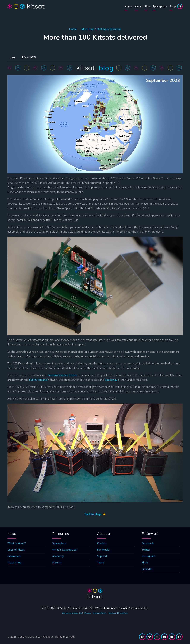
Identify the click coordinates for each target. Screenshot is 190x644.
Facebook (148, 543)
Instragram (149, 556)
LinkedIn (147, 569)
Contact (102, 543)
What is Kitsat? (17, 543)
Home (128, 6)
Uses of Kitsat (16, 550)
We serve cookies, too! (72, 613)
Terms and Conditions (118, 613)
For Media (103, 550)
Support (102, 556)
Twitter (146, 550)
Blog (147, 6)
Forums (57, 562)
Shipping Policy (100, 613)
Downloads (14, 556)
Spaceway (111, 380)
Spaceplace (160, 6)
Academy (58, 556)
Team (101, 562)
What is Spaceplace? (65, 550)
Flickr (145, 562)
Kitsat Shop (14, 562)
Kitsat (138, 6)
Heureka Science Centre (62, 375)
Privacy (88, 613)
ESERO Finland (38, 380)
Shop (173, 6)
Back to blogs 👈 (95, 514)
